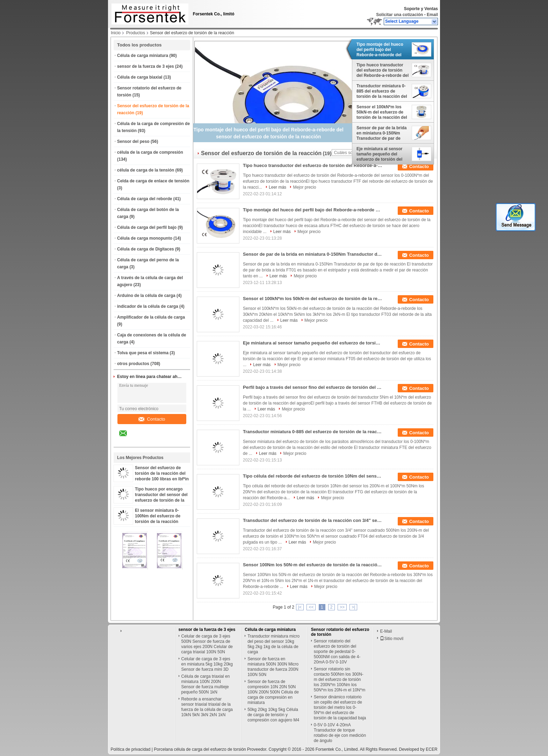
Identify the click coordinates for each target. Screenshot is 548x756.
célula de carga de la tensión (146, 170)
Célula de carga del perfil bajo (147, 227)
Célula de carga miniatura (143, 56)
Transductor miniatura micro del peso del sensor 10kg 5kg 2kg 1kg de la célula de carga (273, 644)
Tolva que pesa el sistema (143, 353)
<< (311, 607)
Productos (136, 33)
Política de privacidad (130, 749)
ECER (431, 749)
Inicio (116, 33)
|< (300, 607)
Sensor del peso (133, 141)
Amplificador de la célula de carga (151, 317)
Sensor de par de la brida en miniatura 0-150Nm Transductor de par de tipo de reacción (381, 133)
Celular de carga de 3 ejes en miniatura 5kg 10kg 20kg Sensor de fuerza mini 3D (207, 664)
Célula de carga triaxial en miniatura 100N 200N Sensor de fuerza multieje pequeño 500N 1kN (206, 684)
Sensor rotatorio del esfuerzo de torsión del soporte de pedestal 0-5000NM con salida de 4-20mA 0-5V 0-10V (337, 652)
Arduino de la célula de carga (146, 296)
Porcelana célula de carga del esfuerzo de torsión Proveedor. (211, 749)
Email (432, 15)
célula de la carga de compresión (150, 152)
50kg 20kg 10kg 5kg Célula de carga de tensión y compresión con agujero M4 (273, 715)
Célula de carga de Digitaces (146, 249)
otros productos (133, 364)
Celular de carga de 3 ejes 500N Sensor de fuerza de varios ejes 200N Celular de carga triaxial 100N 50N (207, 644)
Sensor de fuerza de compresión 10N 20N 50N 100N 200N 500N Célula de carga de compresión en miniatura (273, 692)
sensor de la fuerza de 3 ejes (146, 66)
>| (353, 607)
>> (342, 607)
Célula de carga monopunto (145, 238)
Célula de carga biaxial (140, 77)
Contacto (152, 419)
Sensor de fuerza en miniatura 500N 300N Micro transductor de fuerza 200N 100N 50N (273, 667)
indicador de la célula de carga (148, 306)
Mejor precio (304, 187)
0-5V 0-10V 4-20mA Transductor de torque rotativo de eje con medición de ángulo (340, 733)
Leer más (277, 187)
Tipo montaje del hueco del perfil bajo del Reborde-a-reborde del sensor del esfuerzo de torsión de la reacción (380, 50)
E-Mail (386, 631)
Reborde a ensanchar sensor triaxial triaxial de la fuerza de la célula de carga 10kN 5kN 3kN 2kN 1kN (207, 707)
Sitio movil (392, 639)
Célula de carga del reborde (145, 199)
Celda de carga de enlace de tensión (153, 181)
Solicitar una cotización (399, 15)
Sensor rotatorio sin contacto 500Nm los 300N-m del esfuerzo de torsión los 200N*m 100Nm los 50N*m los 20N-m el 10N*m (340, 679)
